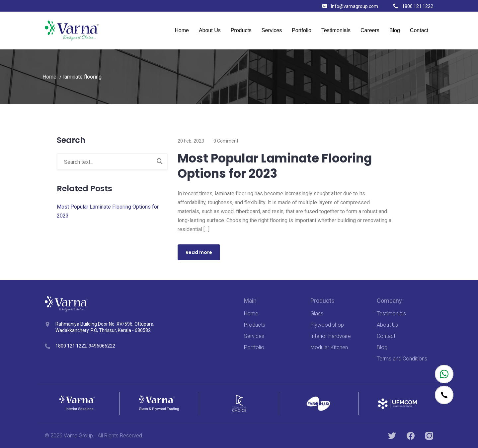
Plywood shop (327, 325)
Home (182, 30)
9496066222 (102, 346)
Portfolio (302, 30)
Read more (199, 252)
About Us (210, 30)
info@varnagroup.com (350, 6)
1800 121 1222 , (72, 346)
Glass (317, 314)
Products (241, 30)
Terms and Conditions (402, 359)
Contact (419, 30)
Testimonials (336, 30)
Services (272, 30)
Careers (370, 30)
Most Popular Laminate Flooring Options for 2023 (275, 166)
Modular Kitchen (329, 347)
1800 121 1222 (413, 6)
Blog (395, 30)
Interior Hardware (331, 336)
